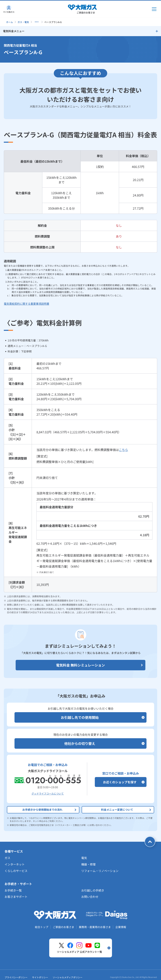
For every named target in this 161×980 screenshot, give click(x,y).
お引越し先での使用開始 (103, 717)
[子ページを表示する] (37, 22)
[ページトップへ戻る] (150, 842)
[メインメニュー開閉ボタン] (154, 9)
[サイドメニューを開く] (80, 31)
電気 (84, 858)
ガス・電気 (23, 22)
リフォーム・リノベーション (100, 871)
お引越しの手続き (93, 890)
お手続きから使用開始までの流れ (50, 810)
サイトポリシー (40, 977)
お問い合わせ (90, 897)
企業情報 (121, 927)
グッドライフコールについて (48, 793)
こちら (123, 450)
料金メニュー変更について (126, 810)
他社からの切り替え (104, 743)
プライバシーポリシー (16, 977)
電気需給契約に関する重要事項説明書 (27, 304)
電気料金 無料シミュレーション (100, 665)
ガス (7, 858)
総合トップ (42, 927)
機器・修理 (88, 864)
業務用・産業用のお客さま (95, 927)
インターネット (15, 864)
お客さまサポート (16, 897)
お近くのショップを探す (124, 782)
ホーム (10, 22)
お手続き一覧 (13, 890)
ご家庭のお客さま (64, 927)
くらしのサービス (16, 871)
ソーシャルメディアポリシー (68, 977)
